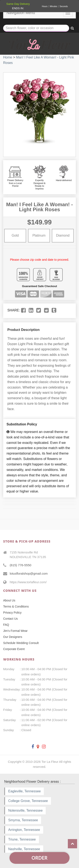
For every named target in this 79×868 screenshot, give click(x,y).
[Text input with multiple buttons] (36, 28)
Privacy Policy (12, 613)
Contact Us (10, 619)
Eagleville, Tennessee (24, 791)
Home (8, 57)
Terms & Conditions (16, 606)
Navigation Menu (21, 13)
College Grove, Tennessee (28, 801)
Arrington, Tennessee (24, 830)
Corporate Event (14, 649)
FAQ (6, 625)
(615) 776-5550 (21, 565)
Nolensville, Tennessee (25, 810)
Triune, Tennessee (22, 839)
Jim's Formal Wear (15, 631)
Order (39, 858)
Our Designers (13, 637)
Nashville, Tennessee (24, 849)
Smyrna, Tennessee (23, 820)
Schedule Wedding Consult (21, 643)
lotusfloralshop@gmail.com (29, 573)
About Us (9, 600)
